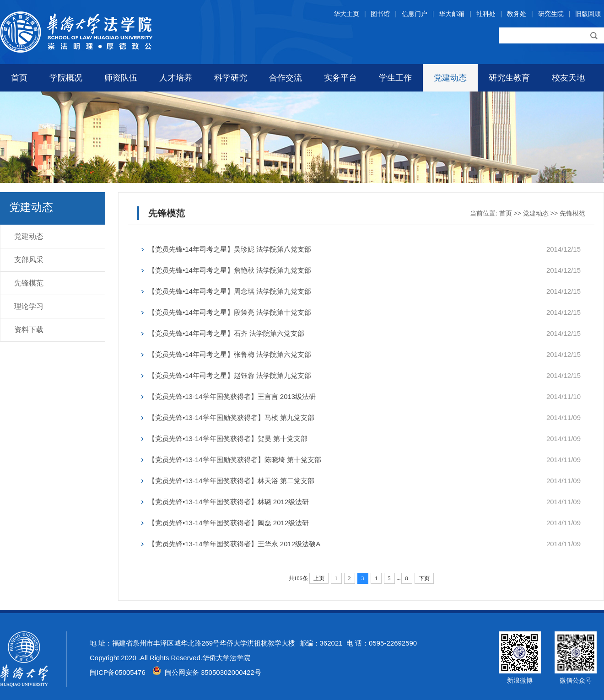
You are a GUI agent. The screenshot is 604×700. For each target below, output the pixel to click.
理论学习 (29, 306)
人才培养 (176, 78)
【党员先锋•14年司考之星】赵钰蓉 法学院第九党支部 (230, 375)
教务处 (517, 14)
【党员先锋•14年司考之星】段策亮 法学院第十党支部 (230, 312)
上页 (319, 578)
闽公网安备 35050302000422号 (207, 672)
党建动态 (450, 78)
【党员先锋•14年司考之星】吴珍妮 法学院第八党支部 (230, 249)
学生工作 (395, 78)
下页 (424, 578)
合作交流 (286, 78)
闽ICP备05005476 (118, 672)
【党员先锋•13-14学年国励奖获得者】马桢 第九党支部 (231, 417)
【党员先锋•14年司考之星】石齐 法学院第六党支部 (226, 333)
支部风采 (29, 260)
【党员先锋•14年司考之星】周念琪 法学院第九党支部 (230, 291)
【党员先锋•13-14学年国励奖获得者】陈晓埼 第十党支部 (235, 460)
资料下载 (29, 330)
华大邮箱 (452, 14)
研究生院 (551, 14)
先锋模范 (29, 283)
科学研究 (231, 78)
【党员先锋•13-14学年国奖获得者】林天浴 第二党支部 (231, 481)
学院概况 (66, 78)
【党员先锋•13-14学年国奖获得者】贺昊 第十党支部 (228, 439)
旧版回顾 (588, 14)
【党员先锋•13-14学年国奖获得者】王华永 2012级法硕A (234, 544)
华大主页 (346, 14)
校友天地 (568, 78)
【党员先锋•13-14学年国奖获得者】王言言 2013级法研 (232, 396)
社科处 (486, 14)
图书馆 (380, 14)
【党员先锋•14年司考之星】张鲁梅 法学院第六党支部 (230, 354)
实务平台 (340, 78)
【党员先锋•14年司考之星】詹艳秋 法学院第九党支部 (230, 270)
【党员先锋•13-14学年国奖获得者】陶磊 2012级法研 (229, 523)
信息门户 (415, 14)
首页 (19, 78)
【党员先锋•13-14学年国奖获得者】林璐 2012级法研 (229, 502)
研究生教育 (509, 78)
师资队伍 (121, 78)
